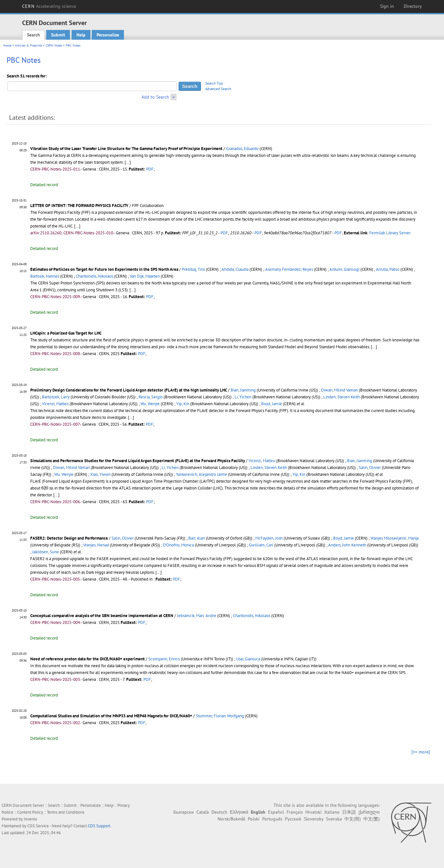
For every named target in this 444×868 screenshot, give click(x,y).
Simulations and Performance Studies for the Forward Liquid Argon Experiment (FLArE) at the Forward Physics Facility (138, 461)
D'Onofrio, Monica (178, 545)
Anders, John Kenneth (347, 545)
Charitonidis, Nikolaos (94, 276)
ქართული (369, 812)
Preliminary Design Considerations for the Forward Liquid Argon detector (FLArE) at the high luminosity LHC (129, 390)
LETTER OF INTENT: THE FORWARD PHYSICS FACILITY (79, 206)
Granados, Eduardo (242, 149)
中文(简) (353, 819)
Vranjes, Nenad (96, 545)
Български (184, 812)
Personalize (108, 35)
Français (295, 812)
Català (203, 812)
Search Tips (214, 83)
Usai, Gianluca (248, 659)
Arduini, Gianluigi (344, 269)
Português (272, 819)
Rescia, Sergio (151, 397)
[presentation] (47, 488)
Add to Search (155, 97)
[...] (128, 162)
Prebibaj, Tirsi (193, 269)
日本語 (349, 812)
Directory (413, 6)
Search (34, 35)
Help (81, 35)
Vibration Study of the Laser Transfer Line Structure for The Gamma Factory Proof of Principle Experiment (126, 149)
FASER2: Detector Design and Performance (69, 538)
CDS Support (99, 826)
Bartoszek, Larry (56, 397)
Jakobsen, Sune (46, 552)
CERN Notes (54, 45)
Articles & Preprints (28, 45)
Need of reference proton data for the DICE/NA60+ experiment (87, 659)
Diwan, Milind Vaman (339, 390)
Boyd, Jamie (272, 404)
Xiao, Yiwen (100, 474)
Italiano (332, 812)
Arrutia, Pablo (388, 269)
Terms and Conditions (66, 812)
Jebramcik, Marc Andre (197, 616)
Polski (254, 819)
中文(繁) (371, 819)
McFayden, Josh (269, 538)
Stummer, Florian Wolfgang (220, 716)
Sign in (387, 6)
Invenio (30, 819)
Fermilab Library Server (390, 233)
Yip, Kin (183, 404)
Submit (58, 35)
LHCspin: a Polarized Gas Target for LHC (66, 333)
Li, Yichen (243, 397)
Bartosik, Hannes (45, 276)
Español (276, 812)
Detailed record (44, 185)
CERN (49, 6)
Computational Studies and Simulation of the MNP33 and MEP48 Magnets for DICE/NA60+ (111, 716)
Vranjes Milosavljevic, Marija (395, 538)
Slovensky (314, 819)
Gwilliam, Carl (261, 545)
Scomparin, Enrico (164, 659)
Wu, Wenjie (150, 404)
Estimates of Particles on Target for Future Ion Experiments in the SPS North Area (104, 269)
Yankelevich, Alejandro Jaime (202, 474)
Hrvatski (314, 812)
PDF (150, 169)
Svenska (334, 819)
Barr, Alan (197, 538)
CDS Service (38, 826)
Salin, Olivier (370, 468)
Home (7, 45)
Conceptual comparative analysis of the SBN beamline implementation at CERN (102, 616)
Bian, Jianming (243, 390)
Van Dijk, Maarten (145, 276)
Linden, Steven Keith (342, 397)
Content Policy (30, 812)
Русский (293, 819)
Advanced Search (218, 89)
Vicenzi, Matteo (55, 404)
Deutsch (219, 812)
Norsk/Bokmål (231, 819)
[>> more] (421, 752)
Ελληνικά (239, 812)
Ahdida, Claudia (235, 269)
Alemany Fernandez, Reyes (289, 269)
